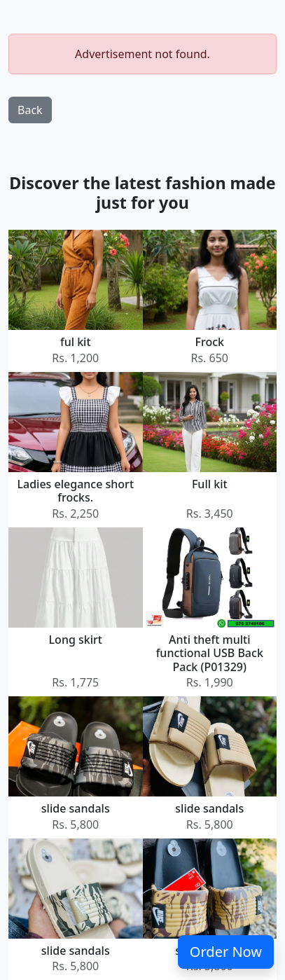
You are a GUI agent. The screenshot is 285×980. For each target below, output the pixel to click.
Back (30, 110)
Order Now (226, 952)
